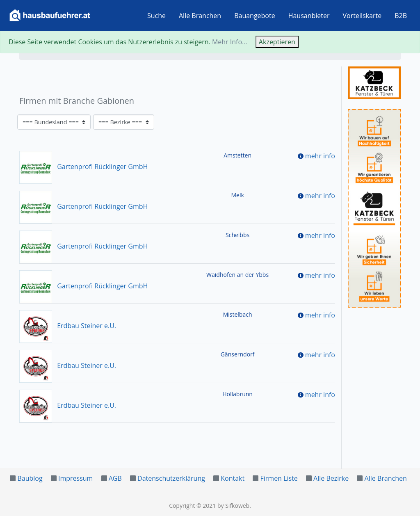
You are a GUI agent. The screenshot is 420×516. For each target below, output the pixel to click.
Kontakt (233, 478)
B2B (401, 16)
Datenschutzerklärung (171, 478)
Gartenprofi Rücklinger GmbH (83, 167)
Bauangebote (255, 16)
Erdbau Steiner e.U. (68, 326)
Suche (156, 16)
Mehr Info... (230, 42)
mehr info (320, 156)
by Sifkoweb (233, 506)
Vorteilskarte (362, 16)
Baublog (30, 478)
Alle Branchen (200, 16)
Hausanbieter (309, 16)
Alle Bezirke (331, 478)
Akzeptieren (277, 42)
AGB (115, 478)
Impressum (75, 478)
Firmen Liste (279, 478)
